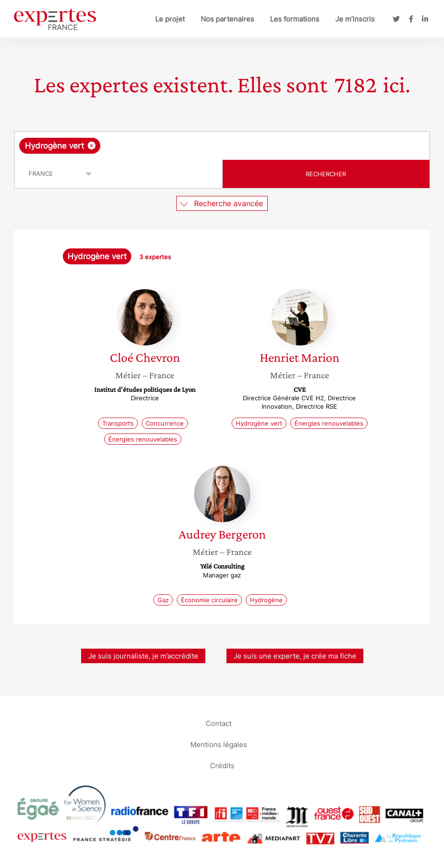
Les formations (295, 19)
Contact (219, 723)
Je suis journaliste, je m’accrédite (143, 656)
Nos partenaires (227, 19)
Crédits (222, 765)
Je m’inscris (355, 19)
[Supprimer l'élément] (92, 146)
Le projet (170, 19)
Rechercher (326, 174)
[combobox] (222, 146)
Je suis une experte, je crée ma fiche (295, 656)
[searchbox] (177, 146)
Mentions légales (219, 744)
